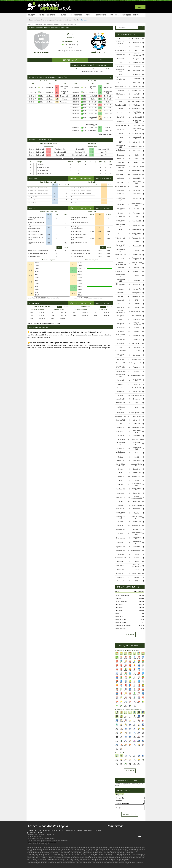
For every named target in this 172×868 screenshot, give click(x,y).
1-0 (129, 105)
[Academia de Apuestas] (126, 837)
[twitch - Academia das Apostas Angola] (109, 832)
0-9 (129, 476)
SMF (40, 837)
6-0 (100, 92)
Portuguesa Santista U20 (120, 79)
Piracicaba (121, 268)
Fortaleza (137, 47)
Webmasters (51, 838)
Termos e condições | (34, 842)
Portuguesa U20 (120, 186)
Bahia (93, 99)
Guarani (120, 83)
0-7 (129, 226)
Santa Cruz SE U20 (137, 130)
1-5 (129, 448)
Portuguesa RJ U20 (137, 259)
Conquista (137, 70)
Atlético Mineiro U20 (137, 234)
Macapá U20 (137, 246)
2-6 (48, 155)
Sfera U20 (121, 159)
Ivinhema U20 (121, 204)
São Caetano (121, 94)
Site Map (30, 837)
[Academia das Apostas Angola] (109, 837)
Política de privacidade (49, 842)
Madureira (137, 151)
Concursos (139, 15)
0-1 (129, 59)
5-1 (129, 577)
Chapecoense (137, 90)
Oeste (121, 230)
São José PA (137, 289)
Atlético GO (137, 83)
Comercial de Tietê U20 (120, 167)
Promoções (126, 15)
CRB (120, 47)
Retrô (137, 51)
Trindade (137, 251)
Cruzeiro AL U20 (137, 146)
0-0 (57, 102)
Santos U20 (137, 226)
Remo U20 (93, 105)
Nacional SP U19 (120, 51)
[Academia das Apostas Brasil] (118, 837)
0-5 (129, 255)
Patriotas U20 (137, 171)
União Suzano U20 (120, 151)
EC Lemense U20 (120, 285)
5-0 (100, 108)
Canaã (137, 242)
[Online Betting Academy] (122, 837)
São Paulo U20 (137, 134)
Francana (120, 293)
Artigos (115, 15)
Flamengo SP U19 (120, 246)
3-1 (100, 105)
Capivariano (121, 162)
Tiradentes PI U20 (120, 280)
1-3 (57, 96)
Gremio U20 (60, 155)
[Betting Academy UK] (135, 837)
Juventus (121, 242)
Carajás (120, 134)
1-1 (57, 99)
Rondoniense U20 (120, 276)
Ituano (120, 101)
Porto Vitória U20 (137, 113)
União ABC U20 (121, 238)
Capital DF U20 (137, 167)
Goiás (137, 186)
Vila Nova (137, 105)
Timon (137, 217)
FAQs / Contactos (62, 840)
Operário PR (137, 63)
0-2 (57, 88)
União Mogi (120, 178)
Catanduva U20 (120, 271)
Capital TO (137, 178)
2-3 (100, 99)
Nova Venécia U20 (121, 226)
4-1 (100, 128)
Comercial (121, 59)
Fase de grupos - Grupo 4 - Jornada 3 (70, 51)
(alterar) (118, 785)
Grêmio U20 (99, 52)
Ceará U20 (137, 285)
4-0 (129, 55)
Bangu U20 (121, 117)
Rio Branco (137, 213)
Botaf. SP (120, 194)
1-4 (129, 355)
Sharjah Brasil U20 (120, 251)
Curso (64, 15)
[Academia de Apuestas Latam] (131, 837)
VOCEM (121, 98)
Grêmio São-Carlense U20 (120, 43)
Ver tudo (130, 634)
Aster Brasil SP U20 (120, 146)
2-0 (100, 96)
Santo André (121, 182)
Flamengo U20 (137, 296)
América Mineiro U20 (137, 204)
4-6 (129, 101)
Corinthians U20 (137, 117)
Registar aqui (50, 835)
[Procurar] (142, 28)
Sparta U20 (120, 259)
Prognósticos (76, 15)
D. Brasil (120, 213)
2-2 (129, 98)
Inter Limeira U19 (120, 209)
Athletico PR (93, 111)
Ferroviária (120, 113)
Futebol (92, 848)
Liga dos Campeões (110, 853)
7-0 (129, 217)
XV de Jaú (120, 130)
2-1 (100, 114)
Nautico (137, 268)
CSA (120, 142)
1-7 (129, 424)
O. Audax (120, 289)
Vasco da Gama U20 (137, 264)
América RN (137, 194)
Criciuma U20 (137, 101)
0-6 (100, 88)
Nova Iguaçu (64, 102)
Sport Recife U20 (137, 182)
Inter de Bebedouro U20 (37, 149)
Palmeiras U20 (137, 238)
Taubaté (120, 171)
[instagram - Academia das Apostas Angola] (126, 832)
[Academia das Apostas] (113, 837)
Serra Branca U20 (64, 88)
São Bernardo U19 (121, 70)
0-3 (129, 259)
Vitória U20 (137, 142)
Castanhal (137, 98)
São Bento (121, 296)
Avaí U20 (137, 94)
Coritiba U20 (137, 255)
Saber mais (83, 20)
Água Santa (120, 190)
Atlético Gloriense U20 (137, 55)
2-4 (100, 131)
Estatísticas (102, 15)
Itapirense (120, 66)
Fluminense (137, 75)
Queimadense (137, 230)
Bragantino (121, 155)
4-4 (129, 538)
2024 (70, 48)
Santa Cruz (137, 162)
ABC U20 (137, 125)
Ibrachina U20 (120, 174)
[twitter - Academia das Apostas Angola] (113, 832)
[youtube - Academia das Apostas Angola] (118, 832)
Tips (89, 15)
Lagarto (120, 75)
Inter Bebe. (42, 52)
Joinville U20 (137, 199)
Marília (121, 395)
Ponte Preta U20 (120, 105)
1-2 (129, 39)
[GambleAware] (34, 866)
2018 (42, 96)
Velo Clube (121, 138)
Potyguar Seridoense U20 (121, 264)
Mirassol (108, 128)
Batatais (64, 99)
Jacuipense (137, 59)
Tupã (120, 63)
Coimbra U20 (93, 131)
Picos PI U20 (137, 174)
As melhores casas (48, 15)
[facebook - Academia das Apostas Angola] (122, 832)
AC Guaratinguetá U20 (121, 199)
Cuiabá (137, 209)
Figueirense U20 (64, 92)
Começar (33, 15)
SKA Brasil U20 (121, 217)
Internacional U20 (93, 118)
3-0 (129, 190)
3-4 (57, 92)
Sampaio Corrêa (120, 125)
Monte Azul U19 (120, 255)
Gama (137, 276)
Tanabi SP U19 (121, 55)
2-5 (129, 399)
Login (140, 7)
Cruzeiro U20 (64, 96)
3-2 (100, 102)
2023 (85, 96)
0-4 (129, 238)
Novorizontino (120, 90)
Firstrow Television (125, 861)
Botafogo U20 (137, 39)
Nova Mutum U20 (121, 221)
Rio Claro (121, 39)
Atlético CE (137, 66)
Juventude (137, 79)
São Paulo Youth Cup (70, 45)
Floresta (120, 234)
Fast (137, 159)
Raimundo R (137, 43)
